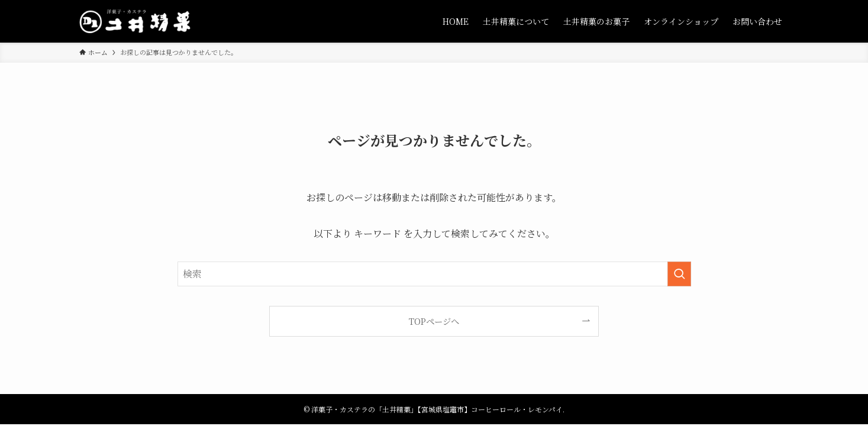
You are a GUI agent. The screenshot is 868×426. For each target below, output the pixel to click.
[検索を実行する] (679, 274)
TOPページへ (434, 321)
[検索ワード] (434, 274)
